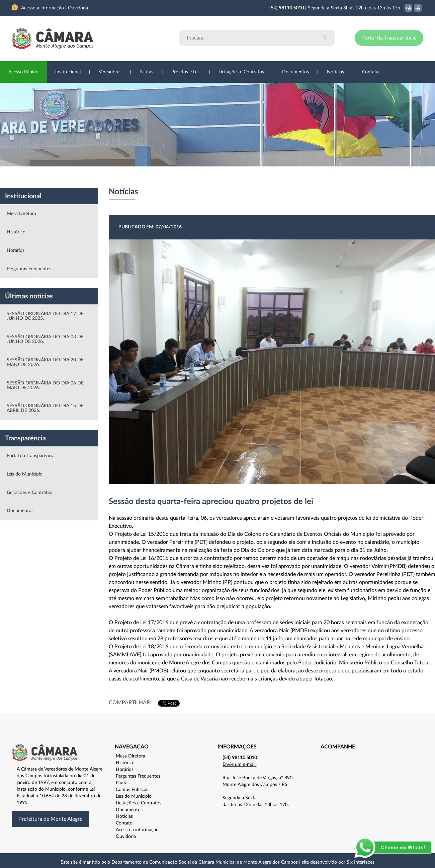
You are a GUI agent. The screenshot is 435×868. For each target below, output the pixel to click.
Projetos (101, 177)
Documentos (295, 72)
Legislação (172, 177)
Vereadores (110, 72)
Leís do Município (25, 474)
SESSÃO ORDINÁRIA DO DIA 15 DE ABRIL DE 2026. (45, 408)
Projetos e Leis (186, 72)
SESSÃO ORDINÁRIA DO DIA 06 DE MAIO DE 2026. (45, 385)
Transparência (214, 177)
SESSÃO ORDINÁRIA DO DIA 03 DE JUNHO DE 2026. (45, 339)
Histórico (16, 232)
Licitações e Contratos (241, 72)
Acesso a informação (137, 830)
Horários (16, 250)
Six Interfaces (361, 862)
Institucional (68, 72)
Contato (370, 72)
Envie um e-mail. (239, 765)
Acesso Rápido (23, 72)
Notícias (335, 72)
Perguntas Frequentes (29, 269)
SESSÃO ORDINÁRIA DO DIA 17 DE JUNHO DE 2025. (45, 316)
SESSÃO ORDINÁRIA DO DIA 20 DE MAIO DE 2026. (45, 362)
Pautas (146, 72)
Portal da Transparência (389, 38)
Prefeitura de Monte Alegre (50, 819)
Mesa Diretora (21, 214)
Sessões (136, 177)
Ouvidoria (291, 177)
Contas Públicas (132, 790)
